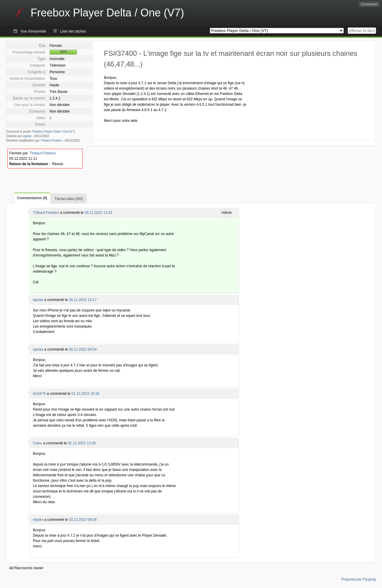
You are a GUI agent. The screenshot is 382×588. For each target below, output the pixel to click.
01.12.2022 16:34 (85, 394)
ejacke (27, 136)
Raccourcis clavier (27, 568)
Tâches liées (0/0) (68, 199)
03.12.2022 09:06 (83, 520)
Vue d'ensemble (33, 31)
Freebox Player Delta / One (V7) (54, 132)
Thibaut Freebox (51, 141)
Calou (37, 443)
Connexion (369, 4)
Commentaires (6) (32, 198)
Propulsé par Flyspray (359, 579)
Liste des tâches (73, 31)
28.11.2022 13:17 (83, 300)
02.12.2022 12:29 (82, 443)
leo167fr (39, 394)
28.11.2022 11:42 (98, 213)
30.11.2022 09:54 (83, 349)
